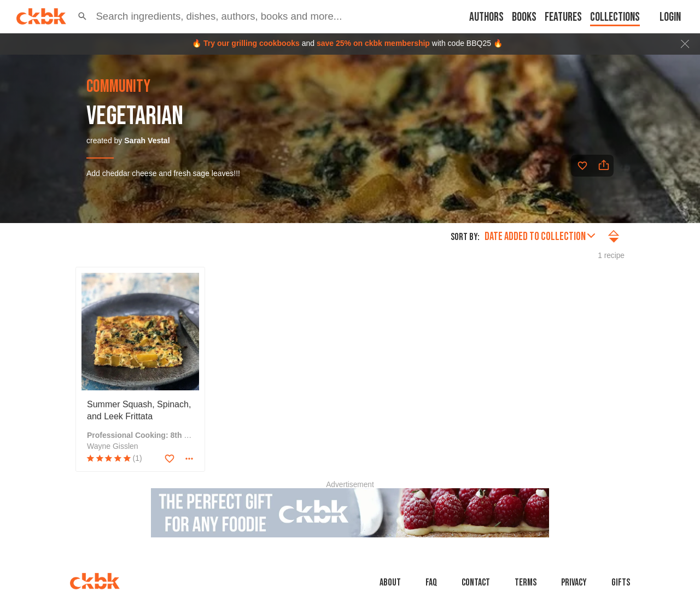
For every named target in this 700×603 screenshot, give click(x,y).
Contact (476, 582)
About (390, 582)
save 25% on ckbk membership (373, 43)
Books (524, 17)
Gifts (621, 582)
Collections (615, 17)
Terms (526, 582)
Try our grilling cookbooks (252, 43)
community (118, 87)
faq (431, 582)
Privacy (574, 582)
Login (670, 17)
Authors (486, 17)
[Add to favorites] (582, 166)
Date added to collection (540, 236)
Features (563, 17)
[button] (82, 16)
